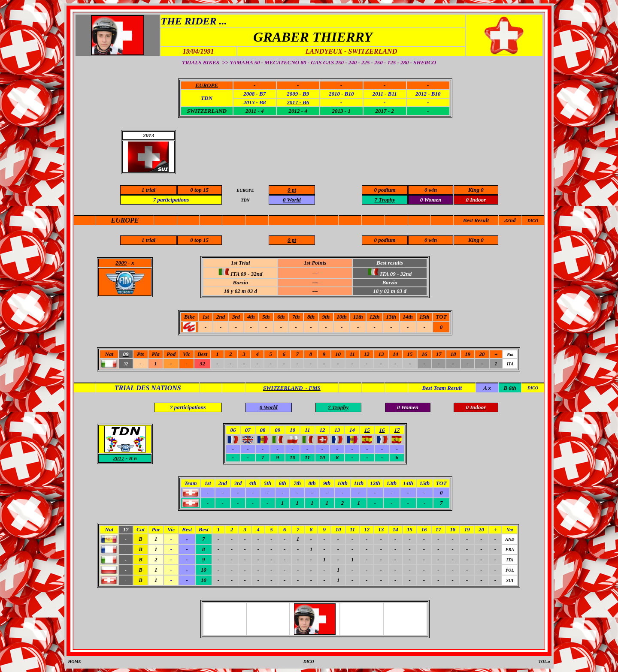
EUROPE (125, 220)
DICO (533, 221)
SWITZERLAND (206, 111)
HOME (74, 661)
